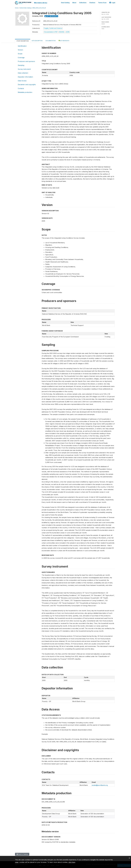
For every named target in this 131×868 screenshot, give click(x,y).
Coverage (21, 57)
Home (17, 8)
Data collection (23, 73)
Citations (92, 3)
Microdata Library (40, 3)
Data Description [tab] (37, 40)
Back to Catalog (22, 854)
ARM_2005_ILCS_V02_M (39, 8)
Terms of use (102, 3)
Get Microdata (51, 16)
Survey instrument (24, 69)
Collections (83, 3)
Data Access (22, 81)
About (74, 3)
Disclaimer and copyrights (27, 84)
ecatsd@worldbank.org (100, 785)
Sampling (21, 65)
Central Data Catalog (25, 8)
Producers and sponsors (26, 61)
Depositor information (25, 77)
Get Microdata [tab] (64, 40)
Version (20, 50)
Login (112, 3)
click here (72, 862)
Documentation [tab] (51, 40)
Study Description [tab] (23, 41)
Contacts (21, 88)
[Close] (129, 858)
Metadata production (25, 92)
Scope (20, 53)
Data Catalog (65, 3)
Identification (22, 46)
